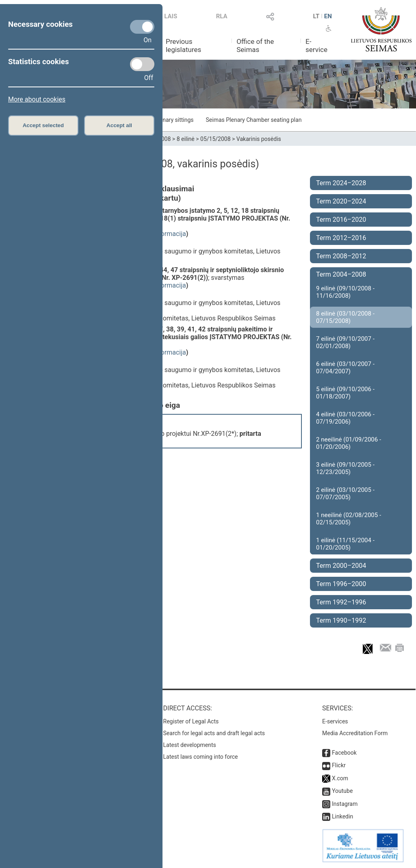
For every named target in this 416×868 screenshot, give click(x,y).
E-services (335, 721)
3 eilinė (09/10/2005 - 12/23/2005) (345, 468)
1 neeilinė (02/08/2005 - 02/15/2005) (349, 519)
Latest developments (190, 745)
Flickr (339, 765)
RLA (222, 16)
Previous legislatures (183, 45)
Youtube (342, 791)
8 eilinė (186, 139)
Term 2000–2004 (341, 566)
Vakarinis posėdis (259, 139)
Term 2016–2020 (341, 220)
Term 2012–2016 (341, 238)
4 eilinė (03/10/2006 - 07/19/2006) (345, 418)
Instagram (345, 804)
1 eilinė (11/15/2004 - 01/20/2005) (345, 544)
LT (316, 16)
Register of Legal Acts (191, 721)
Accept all (119, 125)
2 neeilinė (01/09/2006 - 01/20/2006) (349, 443)
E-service (316, 45)
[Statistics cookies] (142, 64)
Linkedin (342, 816)
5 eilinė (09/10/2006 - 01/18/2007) (345, 393)
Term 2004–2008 (341, 274)
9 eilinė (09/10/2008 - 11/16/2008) (345, 292)
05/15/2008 (216, 139)
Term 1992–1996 (341, 602)
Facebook (344, 753)
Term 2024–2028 (341, 183)
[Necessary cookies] (142, 27)
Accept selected (43, 125)
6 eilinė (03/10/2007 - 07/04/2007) (345, 368)
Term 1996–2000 (341, 584)
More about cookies (37, 99)
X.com (340, 778)
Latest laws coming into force (201, 757)
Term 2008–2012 (341, 256)
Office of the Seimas (255, 45)
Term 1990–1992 (341, 620)
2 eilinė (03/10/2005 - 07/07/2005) (345, 494)
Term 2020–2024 (341, 201)
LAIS (171, 16)
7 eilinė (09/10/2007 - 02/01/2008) (345, 342)
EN (328, 16)
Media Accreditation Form (355, 733)
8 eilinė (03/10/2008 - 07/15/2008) (345, 317)
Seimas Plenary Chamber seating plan (254, 120)
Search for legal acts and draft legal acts (214, 733)
